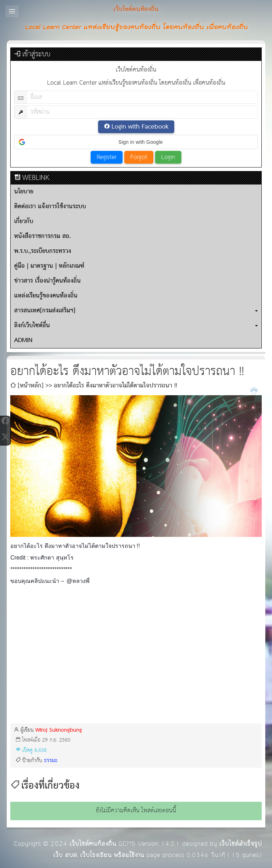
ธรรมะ (51, 761)
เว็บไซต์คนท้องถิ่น (93, 844)
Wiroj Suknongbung (59, 730)
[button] (136, 142)
